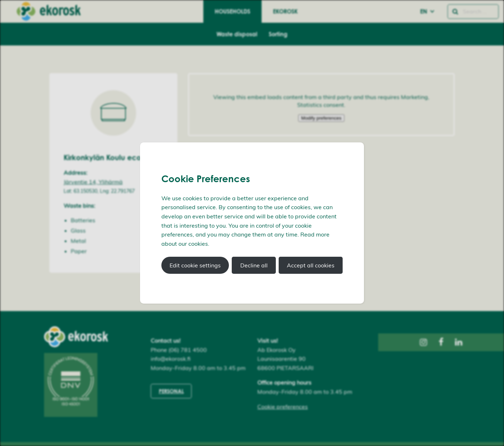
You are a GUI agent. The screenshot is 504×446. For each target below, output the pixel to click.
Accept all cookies (311, 265)
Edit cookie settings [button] (195, 265)
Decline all (254, 265)
